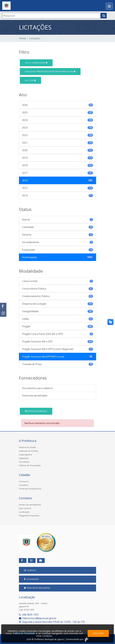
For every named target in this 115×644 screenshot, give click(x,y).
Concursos (24, 481)
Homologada (36, 63)
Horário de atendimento (30, 505)
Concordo (98, 633)
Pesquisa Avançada (36, 411)
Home (22, 38)
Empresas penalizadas (35, 396)
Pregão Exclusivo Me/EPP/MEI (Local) (50, 71)
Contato (30, 570)
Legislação (24, 458)
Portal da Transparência (30, 489)
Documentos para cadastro (38, 388)
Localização (24, 512)
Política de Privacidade (24, 633)
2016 (30, 80)
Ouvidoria (23, 485)
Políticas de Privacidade (30, 465)
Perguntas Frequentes (29, 516)
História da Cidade (27, 447)
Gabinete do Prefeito (29, 451)
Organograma (25, 455)
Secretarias (24, 462)
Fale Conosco (25, 508)
